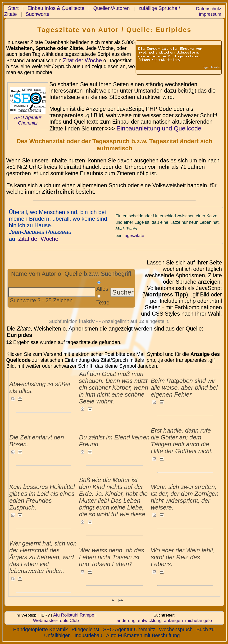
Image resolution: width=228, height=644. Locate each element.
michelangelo (198, 620)
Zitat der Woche (82, 60)
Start (13, 8)
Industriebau (88, 635)
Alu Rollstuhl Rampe (74, 615)
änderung (126, 620)
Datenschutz (209, 9)
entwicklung (150, 620)
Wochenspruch (176, 630)
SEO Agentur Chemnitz (28, 120)
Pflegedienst (85, 630)
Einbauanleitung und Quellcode (159, 128)
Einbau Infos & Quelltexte (56, 8)
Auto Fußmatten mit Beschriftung (143, 635)
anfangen (173, 620)
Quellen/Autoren (111, 8)
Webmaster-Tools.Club (56, 620)
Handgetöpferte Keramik (40, 630)
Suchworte (38, 14)
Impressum (210, 14)
